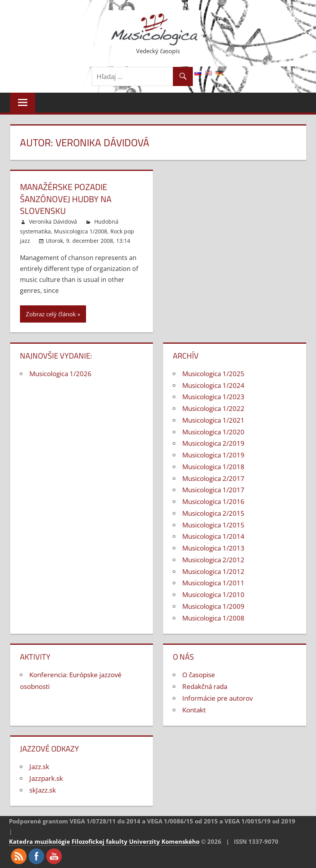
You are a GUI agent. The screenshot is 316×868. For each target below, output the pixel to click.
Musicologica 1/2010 (213, 595)
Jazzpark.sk (46, 778)
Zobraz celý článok (51, 314)
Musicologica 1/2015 (213, 525)
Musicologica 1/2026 (60, 374)
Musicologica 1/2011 (213, 583)
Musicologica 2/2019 (213, 443)
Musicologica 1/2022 (213, 408)
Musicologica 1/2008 (81, 231)
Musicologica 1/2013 (213, 548)
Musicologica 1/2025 (213, 374)
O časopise (199, 675)
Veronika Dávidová (53, 221)
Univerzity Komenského (164, 841)
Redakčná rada (205, 686)
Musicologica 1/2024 (213, 385)
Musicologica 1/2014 (213, 536)
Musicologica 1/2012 (213, 571)
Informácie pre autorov (217, 698)
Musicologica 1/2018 (213, 467)
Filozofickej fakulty (100, 841)
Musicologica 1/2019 (213, 455)
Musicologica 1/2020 (213, 432)
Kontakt (194, 710)
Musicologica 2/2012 (213, 560)
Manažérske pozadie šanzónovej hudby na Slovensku (66, 199)
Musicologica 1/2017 (213, 490)
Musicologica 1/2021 (213, 420)
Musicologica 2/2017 (213, 478)
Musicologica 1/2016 (213, 501)
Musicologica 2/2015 (213, 513)
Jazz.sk (39, 767)
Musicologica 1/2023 (213, 397)
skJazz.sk (43, 790)
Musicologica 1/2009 (213, 606)
